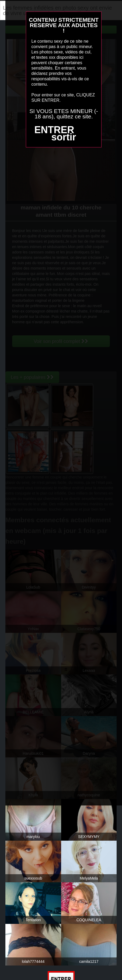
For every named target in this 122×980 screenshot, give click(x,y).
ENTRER (54, 130)
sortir (64, 137)
